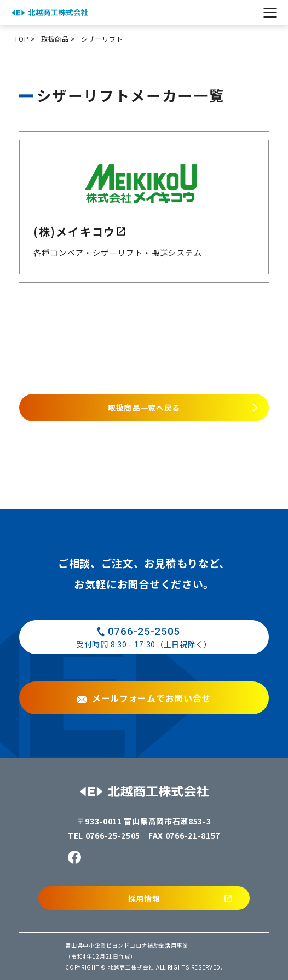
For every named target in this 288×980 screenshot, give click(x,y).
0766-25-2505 (113, 835)
